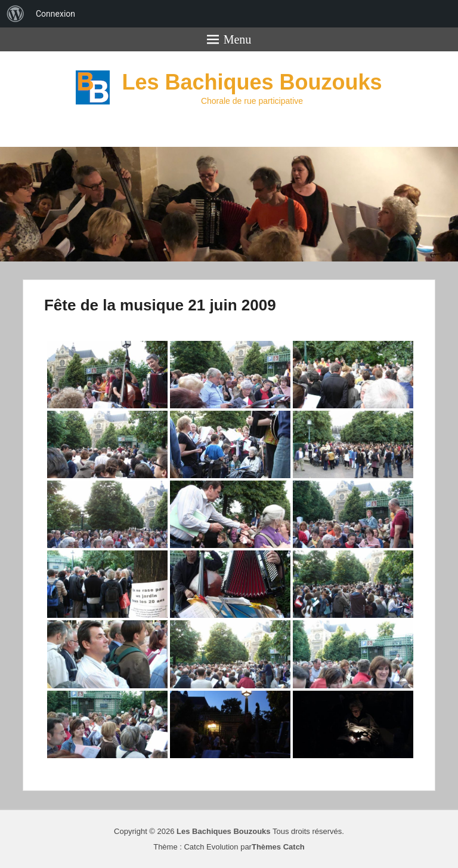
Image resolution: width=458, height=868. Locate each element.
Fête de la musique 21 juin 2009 (160, 305)
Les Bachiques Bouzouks (252, 82)
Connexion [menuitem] (55, 14)
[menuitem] (16, 14)
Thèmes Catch (278, 847)
